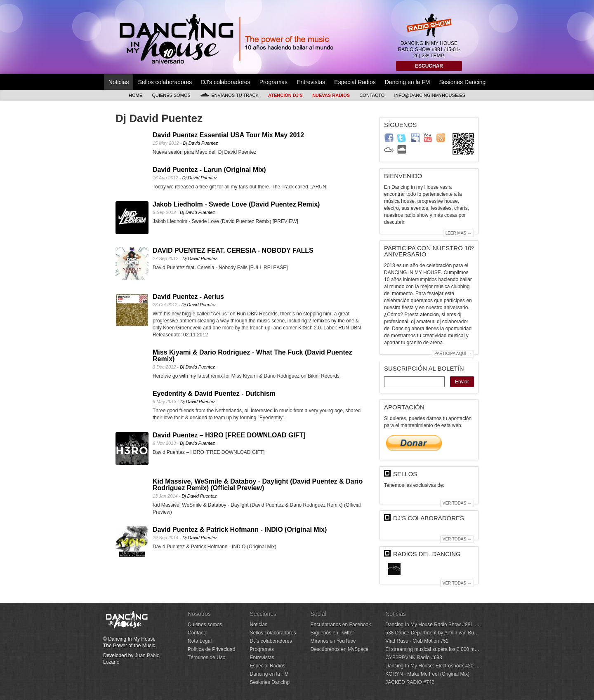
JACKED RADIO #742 (410, 682)
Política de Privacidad (211, 649)
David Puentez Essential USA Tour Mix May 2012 (228, 135)
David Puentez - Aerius (188, 297)
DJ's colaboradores (225, 82)
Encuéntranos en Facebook (341, 625)
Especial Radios (355, 82)
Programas (273, 82)
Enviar (462, 382)
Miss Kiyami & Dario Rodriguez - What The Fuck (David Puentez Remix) (252, 356)
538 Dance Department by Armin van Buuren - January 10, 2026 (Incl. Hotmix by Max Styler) (487, 633)
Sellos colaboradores (165, 82)
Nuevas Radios (331, 95)
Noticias (119, 82)
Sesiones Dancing (462, 82)
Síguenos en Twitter (332, 633)
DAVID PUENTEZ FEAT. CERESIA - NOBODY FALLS (233, 250)
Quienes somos (171, 95)
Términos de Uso (206, 658)
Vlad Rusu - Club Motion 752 (417, 641)
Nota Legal (200, 641)
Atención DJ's (285, 95)
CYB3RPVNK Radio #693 (414, 658)
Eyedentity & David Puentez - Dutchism (214, 393)
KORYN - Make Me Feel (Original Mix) (427, 674)
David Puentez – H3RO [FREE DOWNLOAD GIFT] (229, 435)
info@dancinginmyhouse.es (430, 95)
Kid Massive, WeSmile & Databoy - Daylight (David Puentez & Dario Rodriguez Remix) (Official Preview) (258, 485)
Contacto (372, 95)
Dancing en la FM (408, 82)
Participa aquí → (453, 354)
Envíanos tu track (229, 95)
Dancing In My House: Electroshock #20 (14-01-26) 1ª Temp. (452, 666)
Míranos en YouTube (333, 641)
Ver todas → (457, 503)
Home (136, 95)
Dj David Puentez (200, 143)
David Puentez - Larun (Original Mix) (209, 170)
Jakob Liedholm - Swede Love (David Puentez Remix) (236, 204)
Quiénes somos (205, 625)
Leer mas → (458, 233)
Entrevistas (311, 82)
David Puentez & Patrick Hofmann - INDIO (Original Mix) (240, 530)
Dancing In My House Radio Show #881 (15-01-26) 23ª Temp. (453, 625)
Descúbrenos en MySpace (339, 649)
